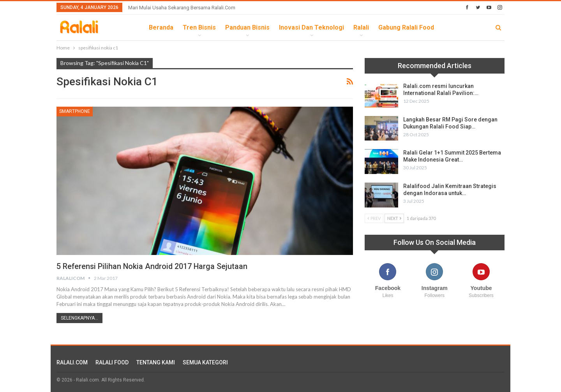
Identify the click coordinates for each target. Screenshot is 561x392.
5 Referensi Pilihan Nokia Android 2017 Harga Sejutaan (153, 266)
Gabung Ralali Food (406, 27)
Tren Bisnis (199, 27)
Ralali (361, 27)
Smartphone (75, 111)
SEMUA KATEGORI (205, 362)
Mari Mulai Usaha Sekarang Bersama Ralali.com (182, 8)
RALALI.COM (72, 362)
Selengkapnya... (79, 318)
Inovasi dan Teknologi (311, 27)
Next (394, 218)
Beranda (161, 27)
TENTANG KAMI (156, 362)
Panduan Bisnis (247, 27)
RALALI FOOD (112, 362)
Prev (374, 218)
